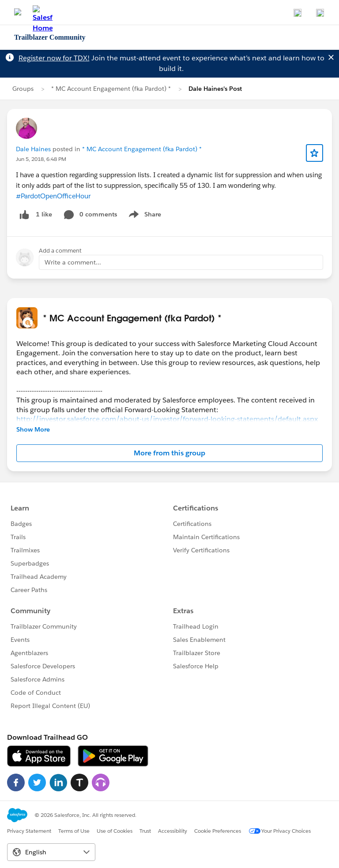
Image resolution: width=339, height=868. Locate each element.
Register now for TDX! (54, 58)
